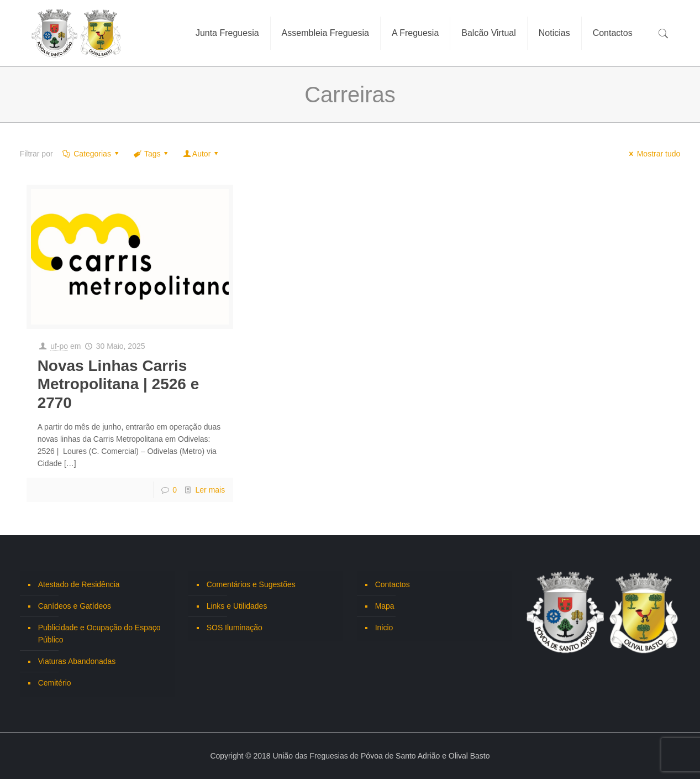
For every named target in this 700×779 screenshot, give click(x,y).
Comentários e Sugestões (251, 584)
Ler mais (210, 490)
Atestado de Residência (79, 584)
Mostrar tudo (653, 154)
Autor (201, 154)
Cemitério (55, 683)
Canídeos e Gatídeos (75, 606)
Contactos (393, 584)
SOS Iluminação (235, 628)
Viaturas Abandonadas (77, 661)
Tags (151, 154)
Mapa (385, 606)
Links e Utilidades (237, 606)
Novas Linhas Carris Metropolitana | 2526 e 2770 (119, 384)
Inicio (384, 628)
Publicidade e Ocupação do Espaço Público (99, 634)
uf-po (59, 346)
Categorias (92, 154)
